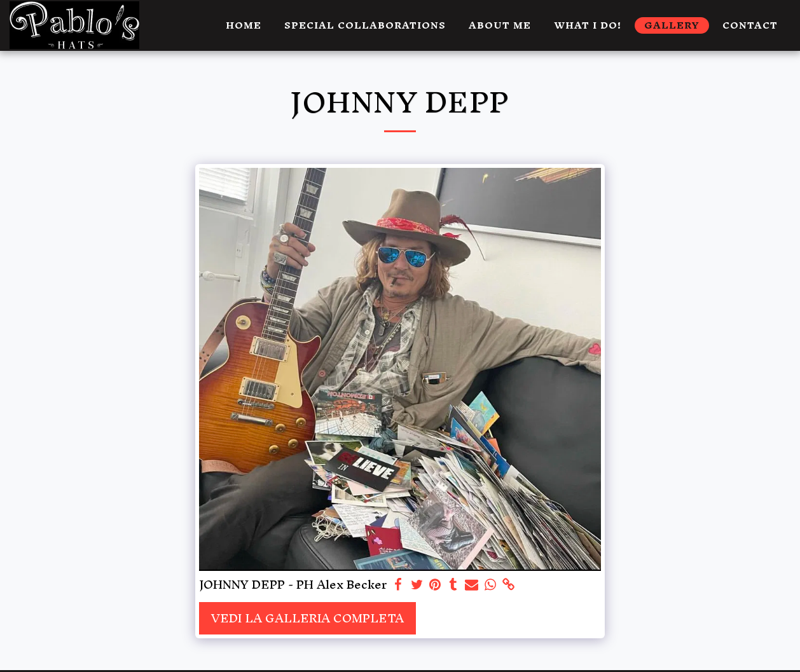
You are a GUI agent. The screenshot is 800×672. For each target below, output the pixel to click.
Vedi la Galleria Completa (307, 618)
